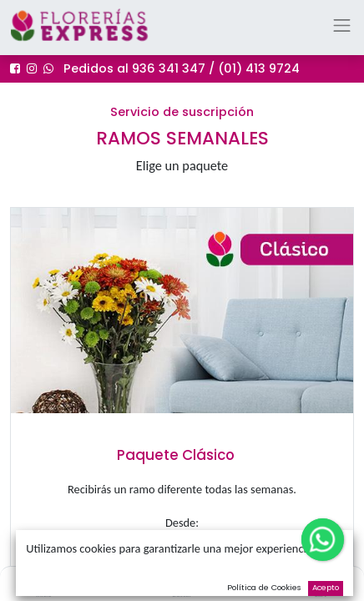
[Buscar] (182, 581)
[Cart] (320, 581)
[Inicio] (43, 581)
